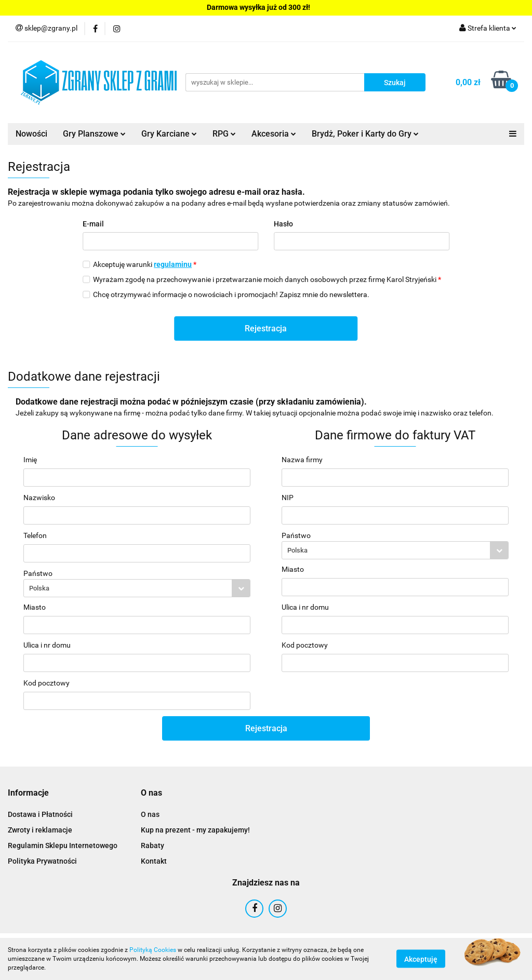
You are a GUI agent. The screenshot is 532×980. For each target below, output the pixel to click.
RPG (224, 134)
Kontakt (154, 861)
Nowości (31, 134)
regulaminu (173, 264)
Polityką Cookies (153, 950)
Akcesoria (274, 134)
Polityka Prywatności (42, 861)
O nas (150, 814)
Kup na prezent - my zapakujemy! (195, 830)
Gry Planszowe (94, 134)
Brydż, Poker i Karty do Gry (365, 134)
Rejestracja (266, 328)
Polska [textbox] (39, 588)
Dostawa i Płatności (40, 814)
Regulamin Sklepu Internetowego (63, 845)
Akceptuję (421, 959)
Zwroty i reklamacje (40, 830)
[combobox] (137, 588)
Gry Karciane (169, 134)
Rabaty (152, 845)
